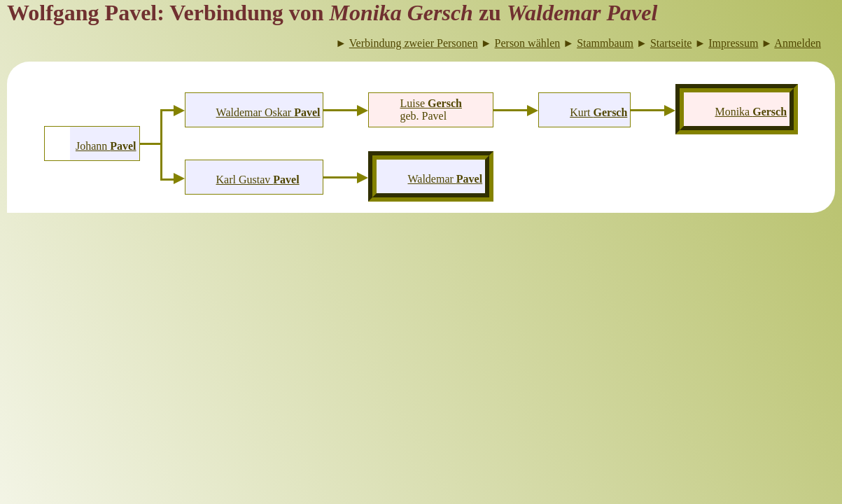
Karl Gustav (258, 180)
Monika (751, 112)
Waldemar (445, 179)
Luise (431, 103)
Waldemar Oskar (268, 112)
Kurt (598, 112)
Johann (106, 146)
